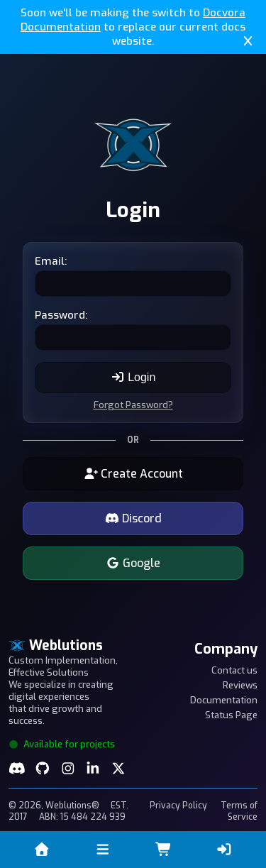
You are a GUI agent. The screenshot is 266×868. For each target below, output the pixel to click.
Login (133, 377)
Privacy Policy (178, 806)
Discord (133, 518)
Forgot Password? (133, 405)
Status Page (231, 715)
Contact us (234, 670)
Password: (61, 315)
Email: (51, 261)
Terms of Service (239, 811)
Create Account (133, 474)
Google (133, 563)
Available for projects (62, 744)
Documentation (224, 700)
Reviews (240, 685)
